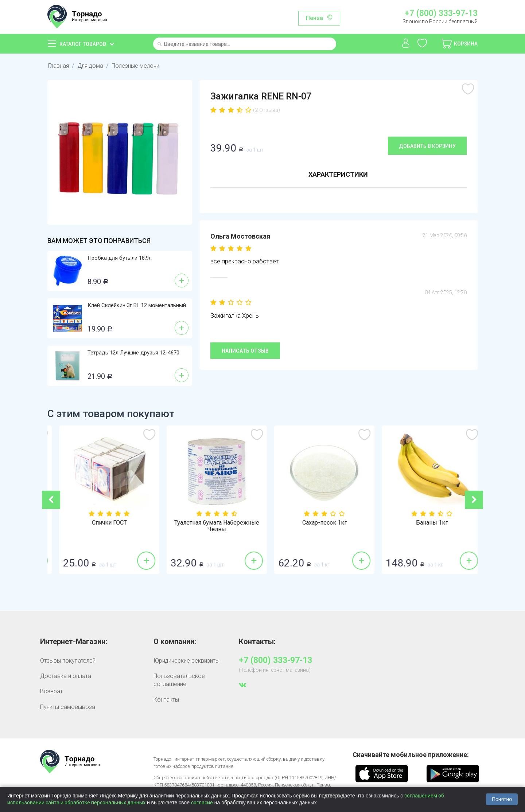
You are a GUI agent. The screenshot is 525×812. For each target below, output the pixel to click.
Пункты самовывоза (68, 707)
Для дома (90, 66)
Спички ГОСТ (209, 523)
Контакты (166, 700)
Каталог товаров (83, 44)
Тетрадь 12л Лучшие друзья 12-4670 (133, 353)
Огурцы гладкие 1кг (101, 523)
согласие (202, 803)
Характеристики (338, 174)
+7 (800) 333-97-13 (441, 13)
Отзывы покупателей (68, 661)
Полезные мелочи (135, 66)
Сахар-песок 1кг (424, 523)
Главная (59, 66)
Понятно (502, 799)
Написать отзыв (245, 351)
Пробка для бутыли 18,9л (120, 258)
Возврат (51, 691)
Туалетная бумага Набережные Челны (316, 526)
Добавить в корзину (427, 146)
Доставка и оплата (66, 676)
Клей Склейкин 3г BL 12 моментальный (137, 305)
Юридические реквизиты (186, 661)
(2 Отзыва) (267, 110)
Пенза (314, 18)
